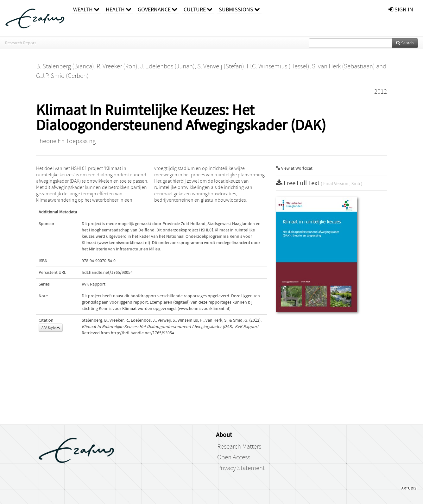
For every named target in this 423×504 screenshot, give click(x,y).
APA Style (51, 328)
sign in (401, 10)
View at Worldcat (294, 168)
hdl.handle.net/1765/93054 (107, 273)
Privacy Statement (241, 468)
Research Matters (239, 447)
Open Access (234, 457)
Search (405, 43)
